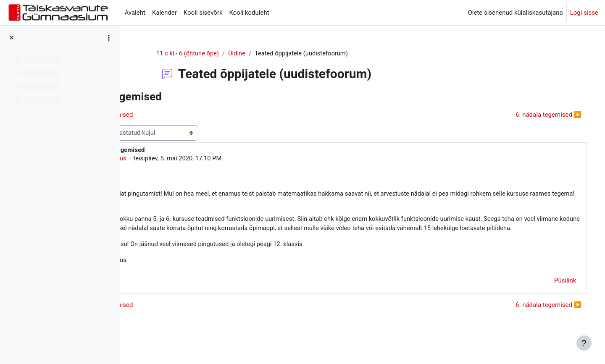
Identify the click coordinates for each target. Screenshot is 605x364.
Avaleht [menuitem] (135, 13)
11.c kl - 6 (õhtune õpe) (220, 53)
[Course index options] (109, 38)
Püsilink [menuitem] (553, 292)
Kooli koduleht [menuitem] (249, 13)
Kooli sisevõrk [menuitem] (203, 13)
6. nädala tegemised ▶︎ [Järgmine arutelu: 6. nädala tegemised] (537, 115)
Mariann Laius (182, 159)
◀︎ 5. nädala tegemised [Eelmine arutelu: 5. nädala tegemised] (175, 115)
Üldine (270, 53)
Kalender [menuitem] (164, 13)
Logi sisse (584, 13)
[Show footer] (584, 343)
